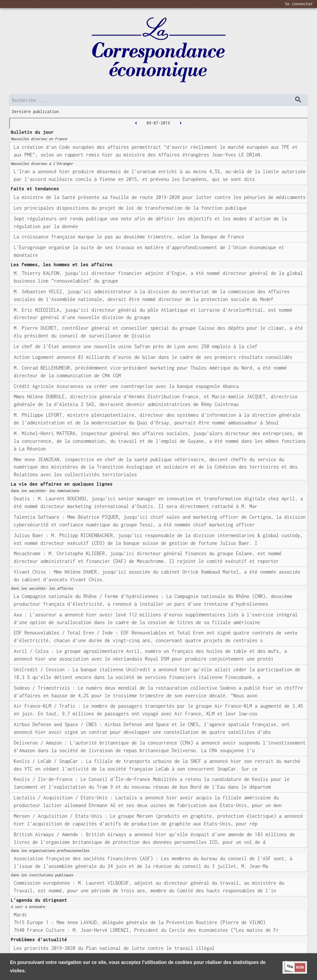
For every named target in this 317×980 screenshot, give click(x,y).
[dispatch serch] (298, 100)
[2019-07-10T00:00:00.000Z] (181, 123)
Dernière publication (35, 112)
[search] (158, 100)
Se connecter (299, 4)
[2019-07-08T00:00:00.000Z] (136, 123)
